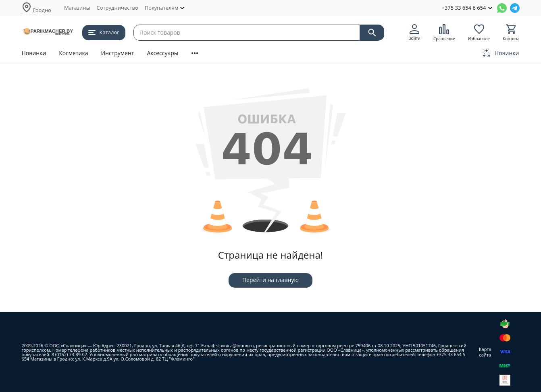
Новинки (34, 53)
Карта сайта (485, 352)
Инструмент (117, 53)
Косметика (73, 53)
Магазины (77, 8)
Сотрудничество (117, 8)
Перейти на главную (270, 280)
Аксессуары (162, 53)
